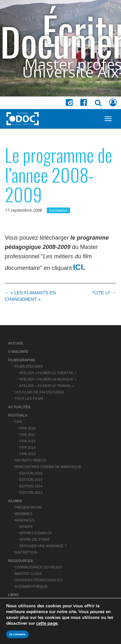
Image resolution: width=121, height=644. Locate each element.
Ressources (20, 561)
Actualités (19, 407)
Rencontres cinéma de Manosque (48, 467)
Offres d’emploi (35, 533)
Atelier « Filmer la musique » (48, 379)
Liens (13, 595)
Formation (58, 210)
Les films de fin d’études (39, 392)
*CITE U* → (104, 293)
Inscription (26, 552)
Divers (26, 527)
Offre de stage (35, 539)
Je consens (17, 634)
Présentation (28, 507)
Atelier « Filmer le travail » (47, 386)
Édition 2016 (31, 473)
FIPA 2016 (27, 441)
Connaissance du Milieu (38, 567)
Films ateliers (29, 366)
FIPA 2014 (27, 447)
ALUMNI (15, 501)
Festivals (18, 415)
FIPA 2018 (27, 428)
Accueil (16, 343)
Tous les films (29, 399)
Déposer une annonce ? (43, 546)
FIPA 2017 (27, 435)
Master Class (28, 574)
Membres (24, 514)
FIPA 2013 (27, 454)
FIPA (18, 422)
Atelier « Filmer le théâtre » (48, 373)
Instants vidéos (30, 460)
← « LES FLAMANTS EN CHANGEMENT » (30, 296)
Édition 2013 (31, 492)
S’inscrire (18, 352)
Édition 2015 (31, 480)
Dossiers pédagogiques (39, 580)
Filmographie (22, 360)
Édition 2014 (31, 486)
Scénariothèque (31, 586)
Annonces (25, 520)
